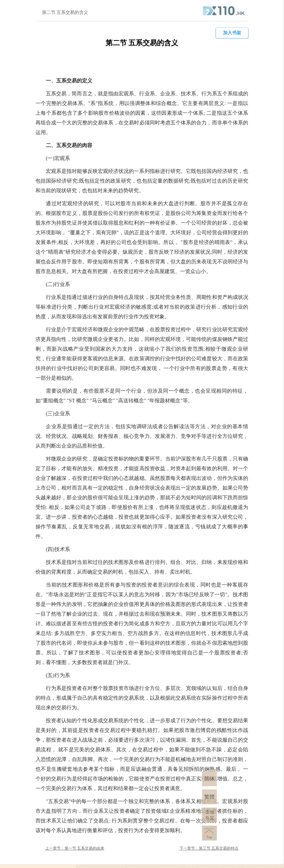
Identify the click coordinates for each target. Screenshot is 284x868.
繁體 (209, 797)
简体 (209, 779)
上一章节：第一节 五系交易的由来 (75, 848)
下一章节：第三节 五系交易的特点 (209, 848)
